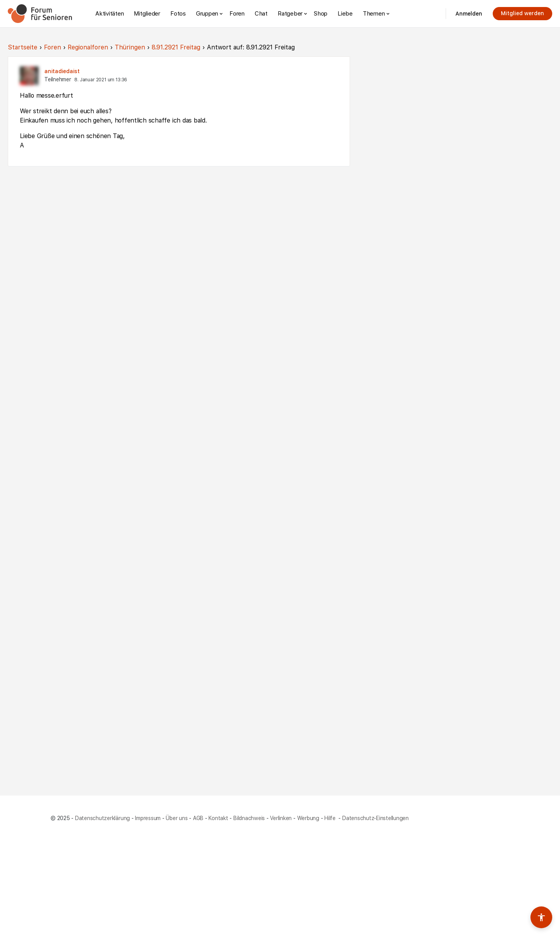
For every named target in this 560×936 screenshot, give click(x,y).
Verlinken (281, 818)
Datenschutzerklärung (102, 818)
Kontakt (218, 818)
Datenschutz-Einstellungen (375, 818)
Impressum (148, 818)
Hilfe (331, 818)
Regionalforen (88, 47)
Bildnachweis (249, 818)
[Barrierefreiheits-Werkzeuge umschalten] (541, 917)
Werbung (308, 818)
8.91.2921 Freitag (176, 47)
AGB (198, 818)
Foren (52, 47)
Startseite (23, 47)
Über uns (177, 818)
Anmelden (469, 14)
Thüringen (130, 47)
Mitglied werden (522, 13)
